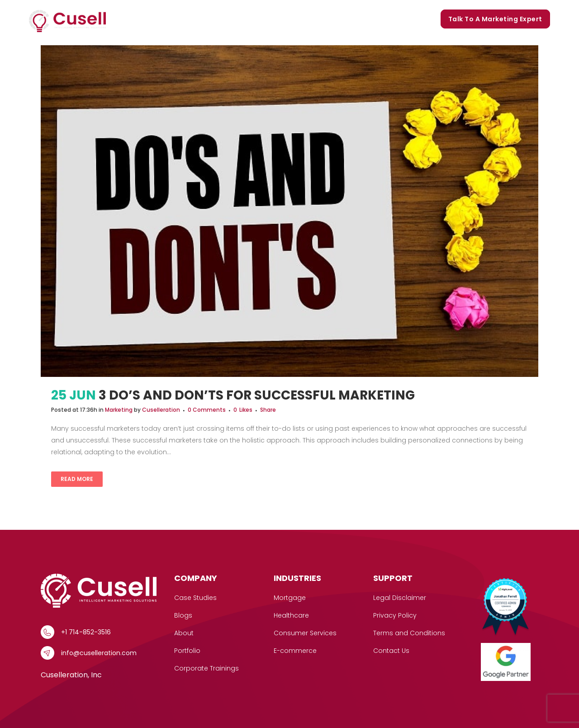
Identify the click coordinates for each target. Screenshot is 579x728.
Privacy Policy (395, 615)
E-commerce (295, 651)
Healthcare (291, 615)
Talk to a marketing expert (495, 19)
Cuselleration (161, 410)
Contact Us (391, 651)
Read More (77, 479)
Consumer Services (305, 633)
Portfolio (306, 19)
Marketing (119, 410)
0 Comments (207, 410)
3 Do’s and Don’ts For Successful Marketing (257, 395)
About (184, 633)
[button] (175, 19)
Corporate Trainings (396, 19)
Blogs (342, 19)
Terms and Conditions (409, 633)
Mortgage (290, 598)
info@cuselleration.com (99, 653)
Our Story (263, 19)
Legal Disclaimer (400, 598)
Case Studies (213, 19)
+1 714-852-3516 (86, 632)
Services (161, 19)
